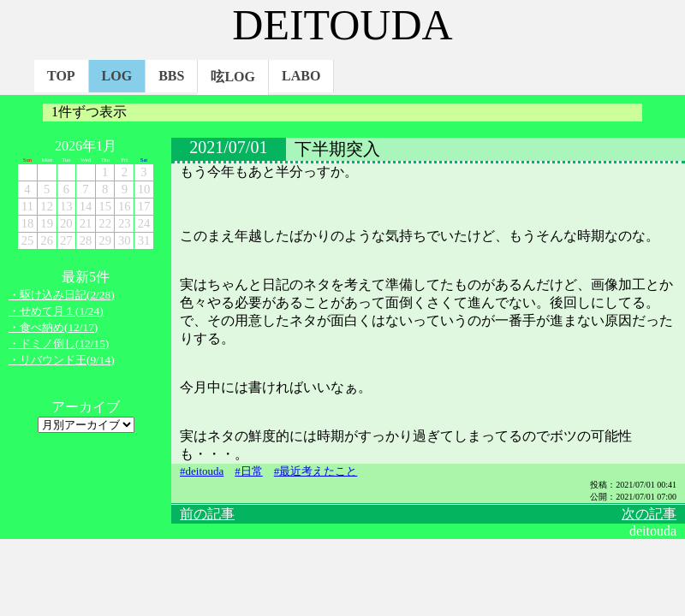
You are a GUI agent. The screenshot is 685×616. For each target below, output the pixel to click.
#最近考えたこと (316, 471)
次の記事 (649, 514)
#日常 (249, 471)
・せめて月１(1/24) (56, 311)
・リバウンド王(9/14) (62, 360)
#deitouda (202, 471)
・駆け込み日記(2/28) (62, 295)
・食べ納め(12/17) (53, 327)
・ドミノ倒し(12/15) (59, 344)
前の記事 (207, 514)
